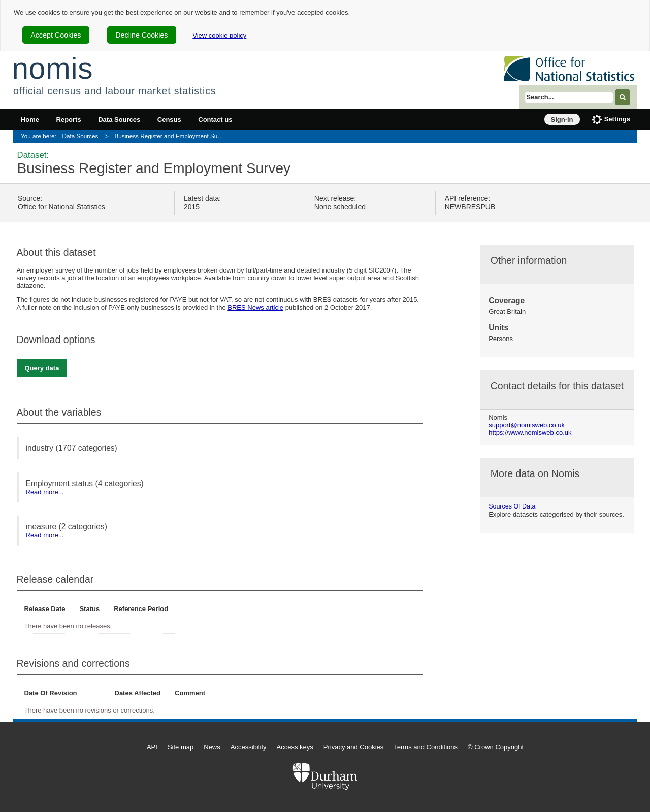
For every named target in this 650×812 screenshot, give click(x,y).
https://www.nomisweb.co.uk (530, 433)
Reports (69, 120)
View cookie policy (219, 35)
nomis (52, 68)
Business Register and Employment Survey (172, 136)
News (212, 747)
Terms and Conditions (426, 747)
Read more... (45, 492)
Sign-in (562, 120)
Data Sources (119, 120)
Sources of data (512, 506)
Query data (42, 368)
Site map (181, 747)
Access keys (295, 747)
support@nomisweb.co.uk (527, 425)
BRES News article (255, 307)
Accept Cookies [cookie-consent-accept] (56, 35)
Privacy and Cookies (354, 747)
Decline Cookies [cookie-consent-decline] (141, 35)
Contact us (215, 120)
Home (30, 120)
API (152, 747)
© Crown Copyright (496, 747)
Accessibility (249, 747)
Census (169, 120)
